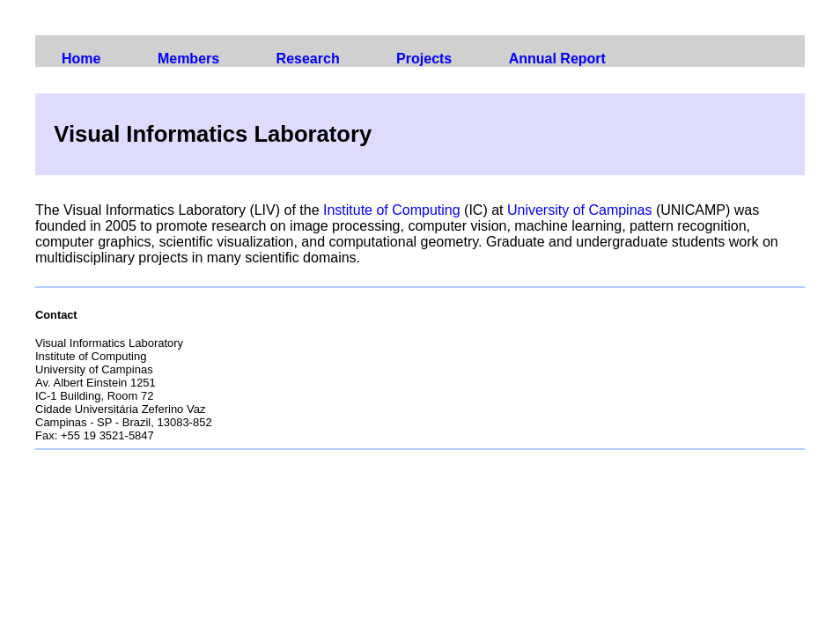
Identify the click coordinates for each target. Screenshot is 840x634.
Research (308, 59)
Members (188, 59)
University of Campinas (580, 210)
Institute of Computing (392, 210)
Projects (424, 59)
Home (81, 59)
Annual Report (557, 59)
